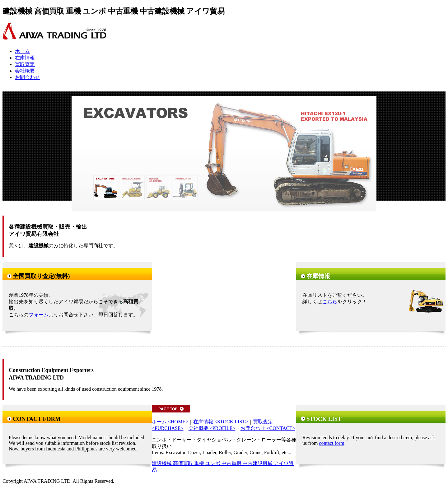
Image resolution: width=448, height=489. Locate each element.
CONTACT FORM (37, 419)
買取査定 (25, 64)
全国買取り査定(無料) (41, 276)
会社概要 (25, 71)
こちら (330, 302)
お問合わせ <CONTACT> (268, 428)
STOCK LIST (324, 419)
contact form (331, 443)
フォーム (39, 315)
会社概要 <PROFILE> (212, 428)
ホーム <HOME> (170, 422)
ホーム (22, 51)
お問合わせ (27, 77)
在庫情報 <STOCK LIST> (221, 422)
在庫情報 (25, 58)
